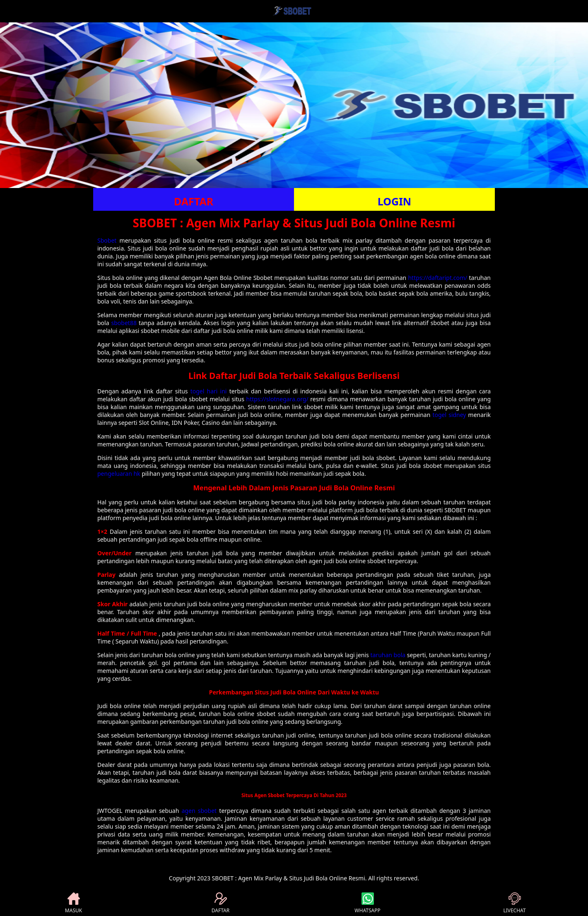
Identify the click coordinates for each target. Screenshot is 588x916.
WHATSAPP (367, 903)
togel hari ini (209, 391)
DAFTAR (194, 201)
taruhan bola (388, 655)
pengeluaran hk (119, 474)
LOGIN (394, 201)
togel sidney (449, 415)
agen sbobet (199, 811)
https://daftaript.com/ (437, 278)
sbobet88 (124, 323)
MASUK (73, 903)
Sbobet (107, 240)
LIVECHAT (514, 903)
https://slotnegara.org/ (277, 399)
